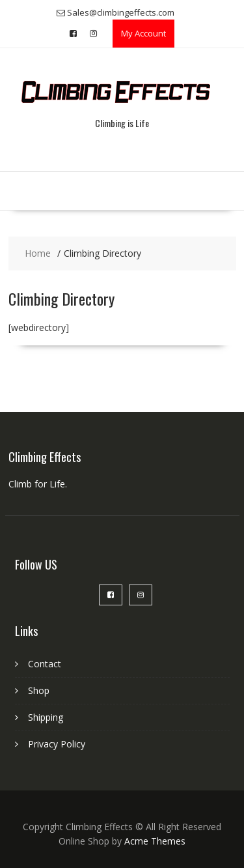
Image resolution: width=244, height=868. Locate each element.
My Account (143, 33)
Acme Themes (155, 841)
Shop (39, 690)
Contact (45, 664)
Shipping (46, 717)
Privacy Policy (57, 744)
